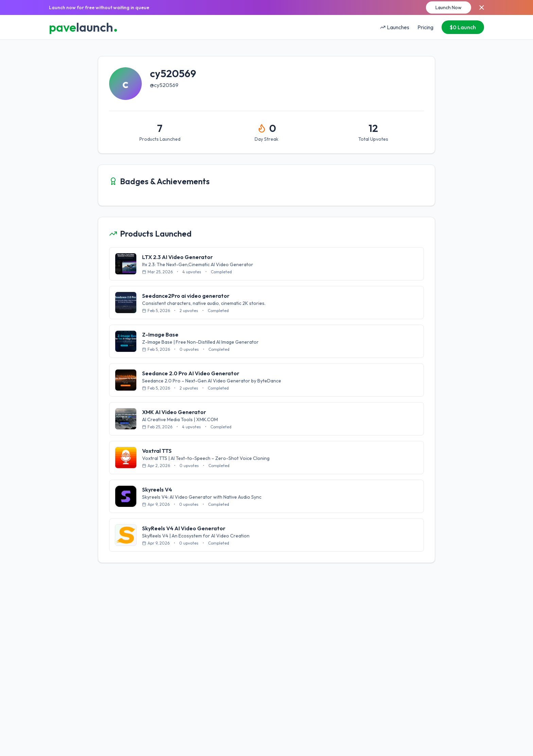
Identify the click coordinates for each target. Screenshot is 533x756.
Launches (395, 27)
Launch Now (449, 7)
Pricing (425, 27)
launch (83, 27)
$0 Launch (463, 27)
